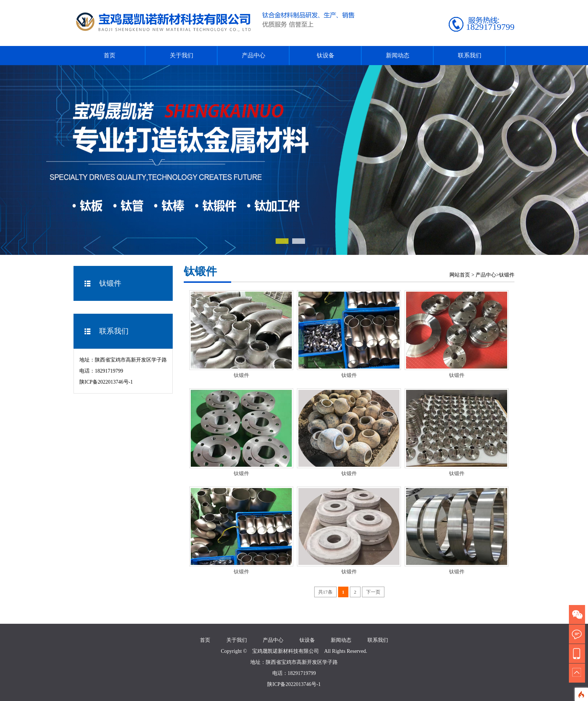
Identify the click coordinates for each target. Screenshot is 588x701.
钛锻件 (507, 275)
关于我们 (182, 55)
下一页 (373, 592)
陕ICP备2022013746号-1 (106, 382)
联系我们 (470, 55)
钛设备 (326, 55)
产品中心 (254, 55)
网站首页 (460, 275)
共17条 (325, 592)
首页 (110, 55)
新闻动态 (398, 55)
